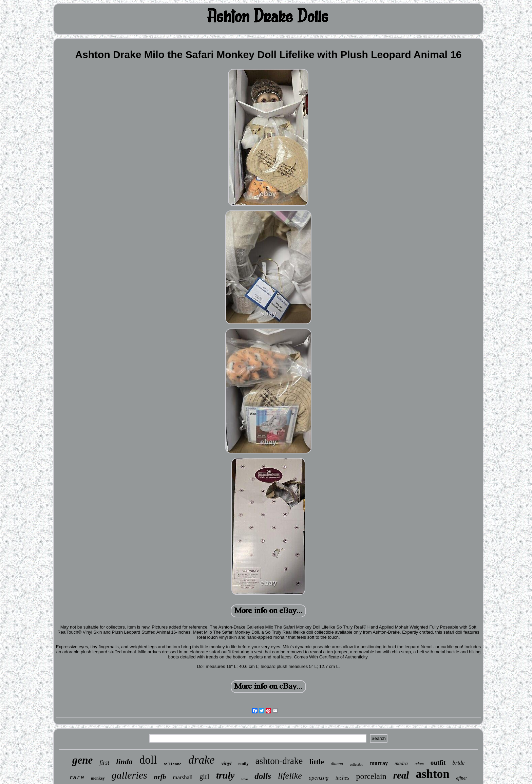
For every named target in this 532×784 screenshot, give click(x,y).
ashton (432, 774)
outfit (438, 762)
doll (148, 760)
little (317, 762)
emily (243, 763)
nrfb (160, 777)
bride (458, 763)
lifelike (290, 776)
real (401, 775)
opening (319, 778)
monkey (98, 778)
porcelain (371, 776)
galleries (129, 775)
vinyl (226, 763)
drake (201, 760)
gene (82, 760)
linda (124, 762)
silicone (173, 764)
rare (77, 778)
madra (401, 763)
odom (419, 764)
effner (462, 778)
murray (379, 763)
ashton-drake (279, 761)
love (244, 779)
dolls (263, 776)
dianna (337, 763)
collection (356, 764)
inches (343, 778)
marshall (183, 777)
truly (225, 775)
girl (204, 777)
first (104, 763)
